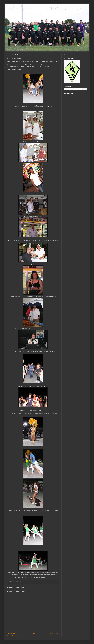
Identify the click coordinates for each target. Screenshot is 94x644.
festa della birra (23, 583)
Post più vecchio (54, 633)
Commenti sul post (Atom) (18, 636)
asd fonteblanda (16, 583)
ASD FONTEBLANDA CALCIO (44, 9)
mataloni (36, 583)
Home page (33, 633)
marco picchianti (31, 583)
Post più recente (12, 633)
